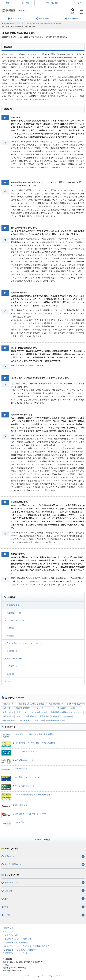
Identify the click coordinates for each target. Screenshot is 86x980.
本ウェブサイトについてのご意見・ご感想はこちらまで (27, 946)
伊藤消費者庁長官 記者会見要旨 (51, 24)
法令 (6, 907)
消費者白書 (67, 716)
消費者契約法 (8, 716)
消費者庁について (12, 883)
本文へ (8, 3)
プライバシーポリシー (13, 935)
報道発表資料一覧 (14, 613)
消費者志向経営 (9, 721)
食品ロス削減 (8, 712)
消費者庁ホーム (9, 24)
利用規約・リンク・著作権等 (16, 943)
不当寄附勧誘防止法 (55, 704)
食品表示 (56, 716)
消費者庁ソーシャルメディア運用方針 (21, 950)
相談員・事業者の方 (13, 864)
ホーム (23, 11)
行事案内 (10, 628)
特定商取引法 (31, 716)
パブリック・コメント (16, 620)
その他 (9, 681)
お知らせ (20, 24)
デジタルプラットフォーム (44, 708)
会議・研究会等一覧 (15, 659)
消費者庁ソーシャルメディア (16, 953)
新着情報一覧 (12, 651)
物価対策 (7, 708)
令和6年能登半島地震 (75, 704)
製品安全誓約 (42, 712)
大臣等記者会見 (32, 24)
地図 (7, 965)
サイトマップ (10, 932)
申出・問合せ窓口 (53, 3)
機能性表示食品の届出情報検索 (31, 704)
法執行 (20, 716)
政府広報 (10, 674)
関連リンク (9, 928)
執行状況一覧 (12, 666)
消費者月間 (39, 721)
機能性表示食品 (9, 704)
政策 (6, 899)
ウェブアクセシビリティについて (18, 939)
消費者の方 (9, 856)
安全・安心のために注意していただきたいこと (25, 643)
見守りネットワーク (25, 712)
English (79, 3)
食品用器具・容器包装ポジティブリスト (67, 712)
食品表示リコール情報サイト (69, 708)
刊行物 (7, 915)
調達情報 (10, 636)
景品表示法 (44, 716)
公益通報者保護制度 (22, 708)
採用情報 (26, 3)
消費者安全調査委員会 (56, 721)
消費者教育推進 (25, 721)
